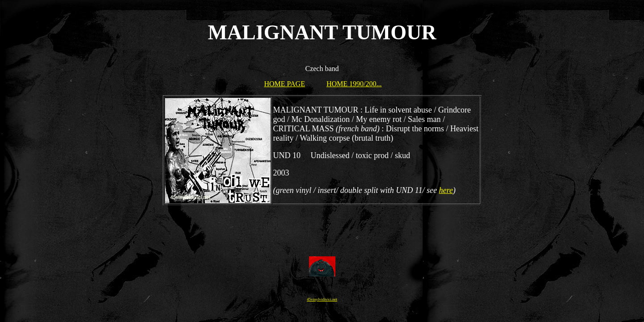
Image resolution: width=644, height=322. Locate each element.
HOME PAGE (285, 84)
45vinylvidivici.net (322, 299)
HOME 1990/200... (354, 84)
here (446, 190)
